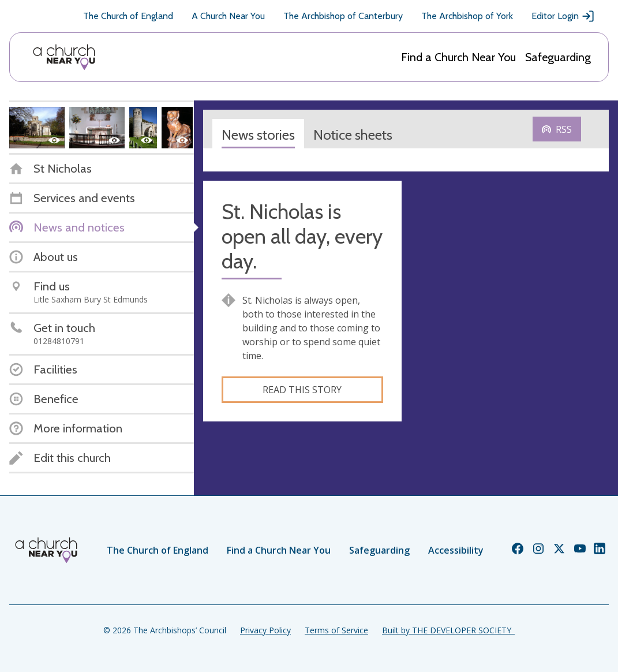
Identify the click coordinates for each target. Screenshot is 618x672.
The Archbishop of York (467, 16)
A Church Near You (228, 16)
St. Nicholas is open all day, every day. (302, 236)
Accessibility (456, 550)
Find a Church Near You (458, 57)
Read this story (302, 390)
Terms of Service (336, 630)
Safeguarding (558, 57)
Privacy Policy (265, 630)
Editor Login (563, 16)
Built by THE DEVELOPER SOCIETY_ (448, 630)
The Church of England (128, 16)
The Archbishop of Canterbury (343, 16)
